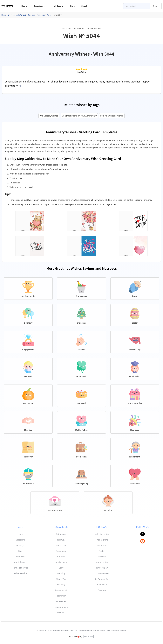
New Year (102, 556)
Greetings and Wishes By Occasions (22, 15)
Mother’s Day (102, 562)
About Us (20, 556)
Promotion (61, 596)
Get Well (61, 556)
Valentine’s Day (102, 534)
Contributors (20, 562)
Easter (102, 551)
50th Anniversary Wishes (112, 116)
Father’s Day (102, 568)
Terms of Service (20, 568)
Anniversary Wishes (45, 15)
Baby (61, 568)
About (84, 6)
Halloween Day (102, 573)
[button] (40, 6)
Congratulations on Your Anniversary (79, 116)
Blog (72, 6)
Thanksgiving (102, 540)
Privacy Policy (20, 573)
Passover (102, 590)
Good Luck (61, 545)
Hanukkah (102, 584)
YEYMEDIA (89, 637)
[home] (7, 6)
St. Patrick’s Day (102, 579)
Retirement (61, 534)
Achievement (61, 601)
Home (24, 6)
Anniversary (61, 562)
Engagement (61, 590)
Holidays (20, 545)
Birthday (61, 584)
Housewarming (61, 607)
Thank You (61, 579)
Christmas (102, 545)
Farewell (61, 540)
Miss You (61, 612)
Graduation (61, 551)
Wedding (61, 573)
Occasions (20, 540)
